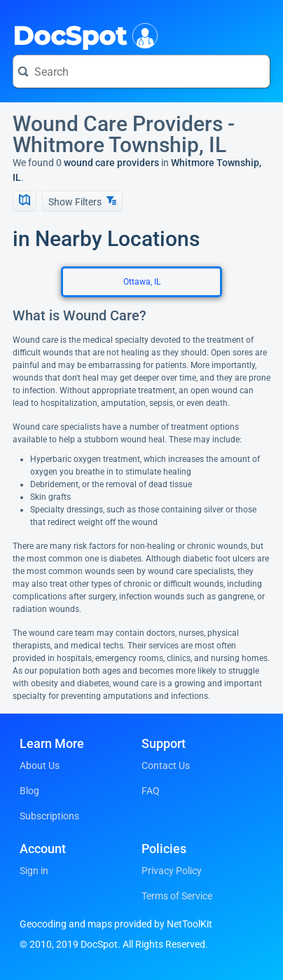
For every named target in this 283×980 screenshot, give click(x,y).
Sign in (34, 871)
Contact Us (166, 765)
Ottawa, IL (142, 282)
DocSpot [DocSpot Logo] (82, 34)
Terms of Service (177, 896)
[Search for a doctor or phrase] (141, 72)
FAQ (151, 791)
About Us (40, 765)
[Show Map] (25, 201)
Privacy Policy (172, 871)
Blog (29, 791)
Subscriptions (49, 816)
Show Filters (82, 202)
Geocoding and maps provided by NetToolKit (116, 924)
